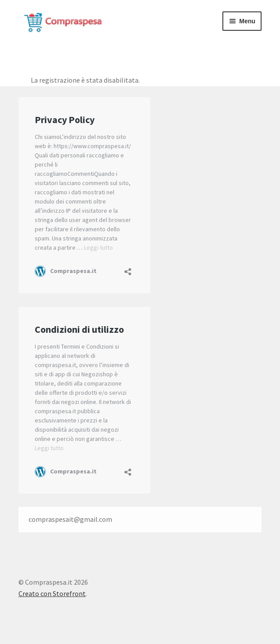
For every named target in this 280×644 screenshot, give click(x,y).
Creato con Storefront (52, 593)
